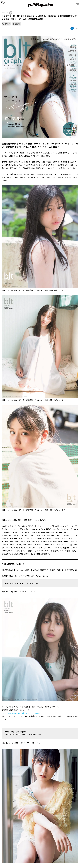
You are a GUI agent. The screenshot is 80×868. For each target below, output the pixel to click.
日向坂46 (7, 24)
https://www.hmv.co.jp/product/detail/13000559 (21, 713)
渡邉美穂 (18, 24)
